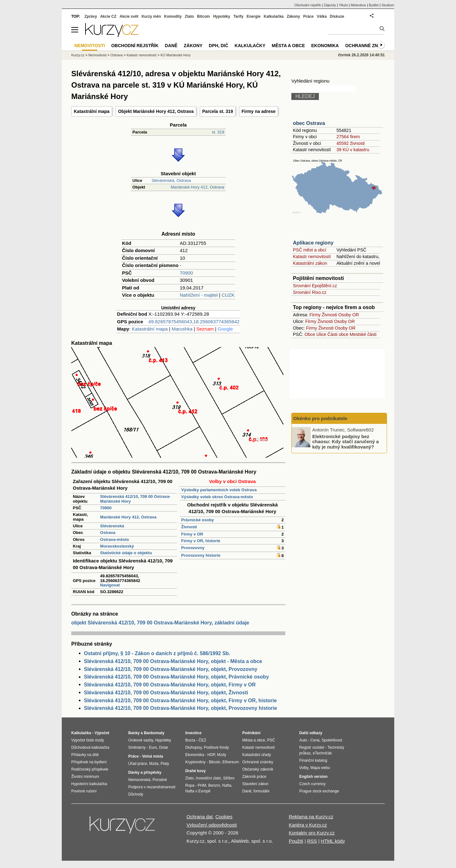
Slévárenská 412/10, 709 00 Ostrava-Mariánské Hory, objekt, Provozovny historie (180, 708)
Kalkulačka (274, 16)
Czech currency (312, 784)
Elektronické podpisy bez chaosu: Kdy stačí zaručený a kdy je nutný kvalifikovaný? (345, 441)
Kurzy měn (151, 16)
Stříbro (229, 778)
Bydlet (374, 5)
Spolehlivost (332, 740)
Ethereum (231, 762)
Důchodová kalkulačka (90, 747)
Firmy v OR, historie (201, 541)
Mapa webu (320, 768)
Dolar (164, 747)
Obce (310, 334)
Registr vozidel (312, 747)
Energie (254, 16)
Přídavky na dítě (85, 755)
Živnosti (189, 527)
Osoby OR (348, 315)
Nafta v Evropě (198, 791)
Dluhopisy (193, 747)
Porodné (160, 780)
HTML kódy (333, 841)
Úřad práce (138, 764)
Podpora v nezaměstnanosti (152, 787)
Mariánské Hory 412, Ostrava (197, 187)
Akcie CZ (108, 16)
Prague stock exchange (319, 791)
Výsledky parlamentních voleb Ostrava (219, 490)
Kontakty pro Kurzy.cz (312, 833)
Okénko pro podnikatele (320, 418)
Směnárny (137, 747)
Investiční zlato (208, 778)
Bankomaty (154, 733)
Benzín (214, 785)
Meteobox (358, 5)
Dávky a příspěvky (145, 772)
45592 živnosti (351, 143)
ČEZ (202, 740)
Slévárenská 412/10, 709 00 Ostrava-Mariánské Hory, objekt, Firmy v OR (170, 685)
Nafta (227, 785)
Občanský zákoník (258, 769)
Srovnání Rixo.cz (310, 292)
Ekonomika (325, 46)
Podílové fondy (216, 747)
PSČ (271, 740)
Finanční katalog (313, 760)
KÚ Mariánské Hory (176, 55)
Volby (304, 768)
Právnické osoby (197, 520)
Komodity (173, 16)
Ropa (190, 785)
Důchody (136, 794)
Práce (309, 16)
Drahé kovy (196, 771)
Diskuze (337, 16)
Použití (296, 841)
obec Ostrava (309, 123)
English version (313, 777)
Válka (322, 16)
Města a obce (288, 46)
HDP (211, 755)
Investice (193, 733)
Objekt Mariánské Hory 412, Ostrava (156, 111)
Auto (303, 740)
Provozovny (193, 548)
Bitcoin (203, 16)
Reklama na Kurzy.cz (311, 817)
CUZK (228, 295)
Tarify (238, 16)
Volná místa (152, 756)
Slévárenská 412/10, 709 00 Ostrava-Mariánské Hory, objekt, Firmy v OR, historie (180, 701)
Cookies (224, 817)
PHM (202, 785)
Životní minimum (85, 777)
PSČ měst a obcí (310, 250)
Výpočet (102, 733)
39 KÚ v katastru (353, 150)
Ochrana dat (200, 817)
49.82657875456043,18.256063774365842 (194, 322)
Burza (190, 740)
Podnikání (251, 733)
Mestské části (363, 334)
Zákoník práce (254, 777)
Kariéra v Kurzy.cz (308, 825)
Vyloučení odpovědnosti (212, 825)
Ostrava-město (114, 539)
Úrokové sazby (141, 740)
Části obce (338, 334)
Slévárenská (112, 526)
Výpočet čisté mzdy (88, 740)
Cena (315, 740)
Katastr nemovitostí (312, 257)
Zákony (293, 16)
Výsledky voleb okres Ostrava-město (217, 497)
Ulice (321, 334)
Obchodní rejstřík (308, 5)
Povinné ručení (84, 791)
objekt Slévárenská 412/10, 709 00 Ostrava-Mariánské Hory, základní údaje (160, 623)
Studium (388, 5)
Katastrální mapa (92, 111)
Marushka (182, 329)
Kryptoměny (195, 762)
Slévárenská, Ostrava (171, 180)
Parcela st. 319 (218, 111)
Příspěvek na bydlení (89, 762)
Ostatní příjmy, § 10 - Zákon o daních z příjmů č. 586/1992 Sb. (157, 653)
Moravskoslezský (117, 546)
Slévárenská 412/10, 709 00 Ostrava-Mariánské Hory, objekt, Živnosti (166, 693)
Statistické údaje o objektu (126, 553)
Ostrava (108, 533)
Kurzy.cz (78, 55)
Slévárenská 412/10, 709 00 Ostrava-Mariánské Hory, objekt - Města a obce (173, 661)
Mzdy (222, 755)
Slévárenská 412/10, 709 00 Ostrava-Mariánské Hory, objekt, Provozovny (171, 669)
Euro (153, 747)
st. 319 (218, 132)
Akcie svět (129, 16)
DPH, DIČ (218, 46)
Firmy (315, 315)
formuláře (261, 791)
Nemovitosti (97, 55)
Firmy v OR (192, 534)
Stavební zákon (255, 784)
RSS (312, 841)
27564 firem (348, 137)
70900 (187, 273)
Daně (171, 46)
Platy (165, 764)
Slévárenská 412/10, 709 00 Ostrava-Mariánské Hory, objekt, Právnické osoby (176, 677)
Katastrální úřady (257, 755)
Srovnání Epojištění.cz (315, 286)
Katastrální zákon (310, 263)
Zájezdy (330, 5)
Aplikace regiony (313, 243)
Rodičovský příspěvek (90, 769)
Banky (134, 733)
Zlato (190, 16)
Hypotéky (222, 16)
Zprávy (91, 16)
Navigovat (110, 585)
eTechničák (322, 753)
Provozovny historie (201, 555)
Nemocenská (139, 780)
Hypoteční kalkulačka (89, 784)
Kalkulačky (250, 46)
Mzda (154, 764)
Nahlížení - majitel (199, 295)
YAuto (343, 5)
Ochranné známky (368, 46)
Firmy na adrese (259, 111)
